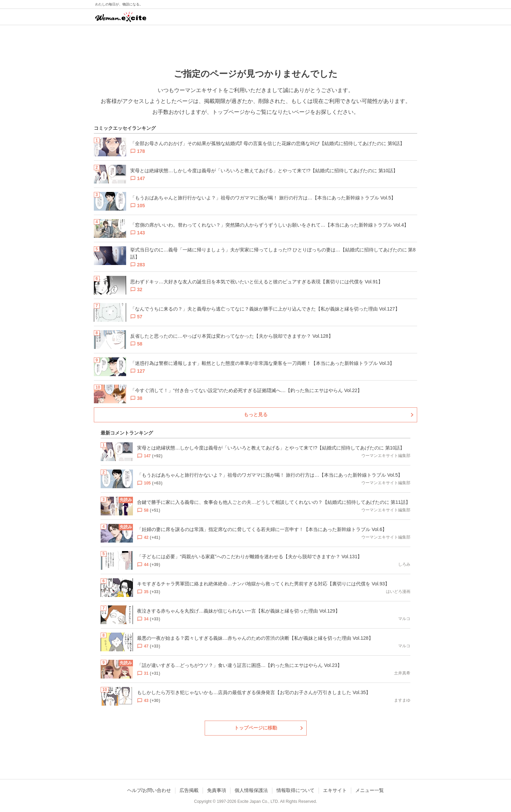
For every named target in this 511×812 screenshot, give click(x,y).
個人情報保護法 (251, 790)
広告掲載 (189, 790)
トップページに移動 (256, 728)
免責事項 (217, 790)
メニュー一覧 (370, 790)
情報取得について (295, 790)
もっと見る (256, 414)
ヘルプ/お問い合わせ (149, 790)
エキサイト (335, 790)
